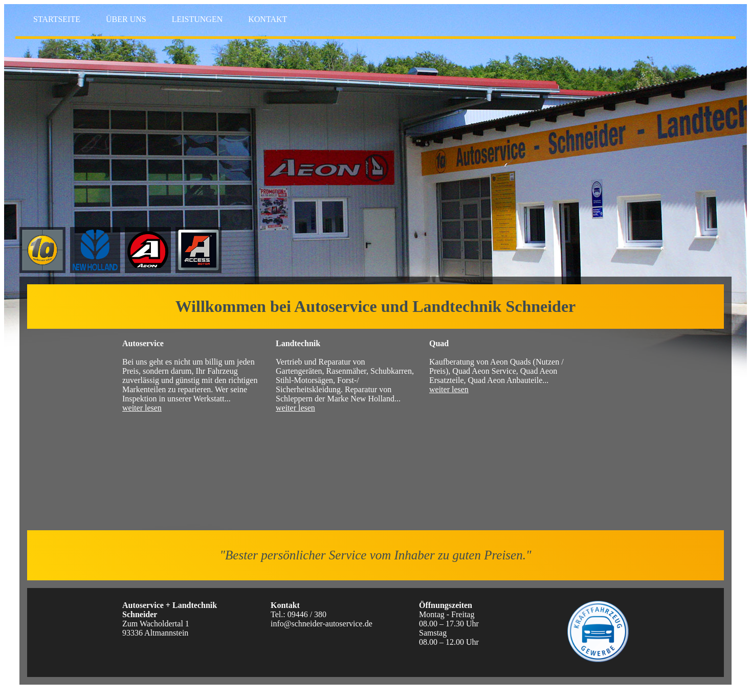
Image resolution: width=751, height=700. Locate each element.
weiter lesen (142, 408)
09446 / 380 (307, 614)
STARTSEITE (57, 19)
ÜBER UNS (126, 19)
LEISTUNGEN (197, 19)
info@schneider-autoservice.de (322, 624)
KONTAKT (268, 19)
